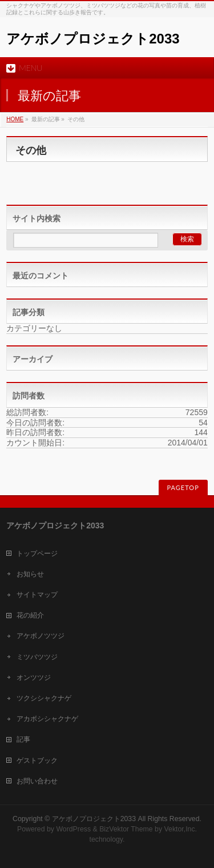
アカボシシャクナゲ (47, 719)
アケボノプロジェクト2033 (93, 39)
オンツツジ (34, 678)
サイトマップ (37, 595)
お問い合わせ (37, 781)
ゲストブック (37, 761)
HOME (15, 119)
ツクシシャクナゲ (44, 698)
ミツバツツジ (37, 657)
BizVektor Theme (126, 829)
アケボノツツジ (41, 636)
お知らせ (30, 574)
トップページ (37, 554)
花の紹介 (30, 615)
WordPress (73, 829)
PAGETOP (183, 487)
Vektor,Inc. (181, 829)
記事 (23, 739)
